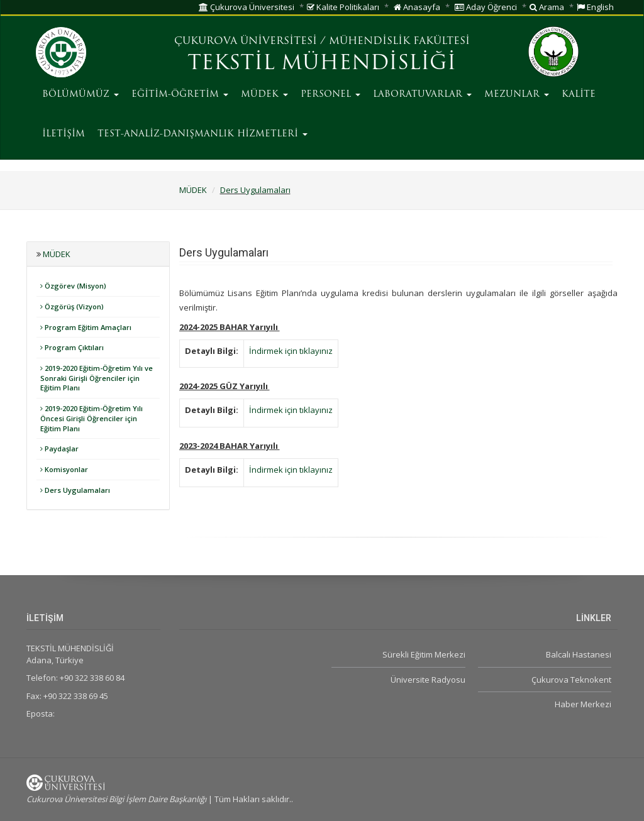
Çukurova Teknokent (571, 680)
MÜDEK (264, 95)
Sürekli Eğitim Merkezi (424, 654)
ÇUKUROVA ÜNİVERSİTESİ (246, 41)
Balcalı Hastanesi (579, 654)
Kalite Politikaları (343, 7)
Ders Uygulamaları (255, 190)
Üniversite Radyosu (428, 680)
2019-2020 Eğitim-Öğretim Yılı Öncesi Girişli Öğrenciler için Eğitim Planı (92, 418)
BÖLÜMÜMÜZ (80, 95)
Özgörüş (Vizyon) (72, 306)
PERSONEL (330, 95)
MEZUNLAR (517, 95)
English (595, 7)
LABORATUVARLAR (422, 95)
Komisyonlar (64, 469)
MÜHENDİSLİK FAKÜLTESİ (399, 41)
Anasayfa (417, 7)
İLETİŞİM (64, 134)
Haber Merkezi (583, 704)
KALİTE (579, 95)
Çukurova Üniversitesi (247, 7)
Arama (547, 7)
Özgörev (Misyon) (73, 286)
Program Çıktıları (72, 347)
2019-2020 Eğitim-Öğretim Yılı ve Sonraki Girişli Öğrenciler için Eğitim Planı (97, 378)
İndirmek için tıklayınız (291, 351)
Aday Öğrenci (486, 7)
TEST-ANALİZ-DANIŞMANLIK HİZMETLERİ (203, 134)
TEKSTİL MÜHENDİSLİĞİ (322, 64)
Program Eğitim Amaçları (86, 327)
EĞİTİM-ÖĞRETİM (180, 95)
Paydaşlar (59, 449)
